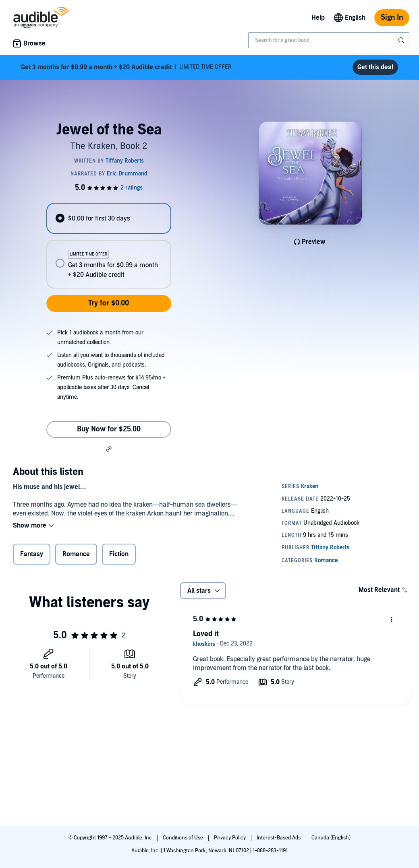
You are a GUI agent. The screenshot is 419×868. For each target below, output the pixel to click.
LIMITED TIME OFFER (126, 67)
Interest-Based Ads (279, 838)
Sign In (392, 18)
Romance (76, 554)
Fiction (119, 554)
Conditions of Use (184, 838)
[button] (109, 449)
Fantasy (32, 554)
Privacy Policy (230, 838)
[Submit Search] (402, 40)
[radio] (109, 218)
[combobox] (329, 40)
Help (318, 18)
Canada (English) (331, 838)
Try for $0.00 (109, 303)
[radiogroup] (109, 246)
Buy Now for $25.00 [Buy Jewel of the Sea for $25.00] (109, 429)
